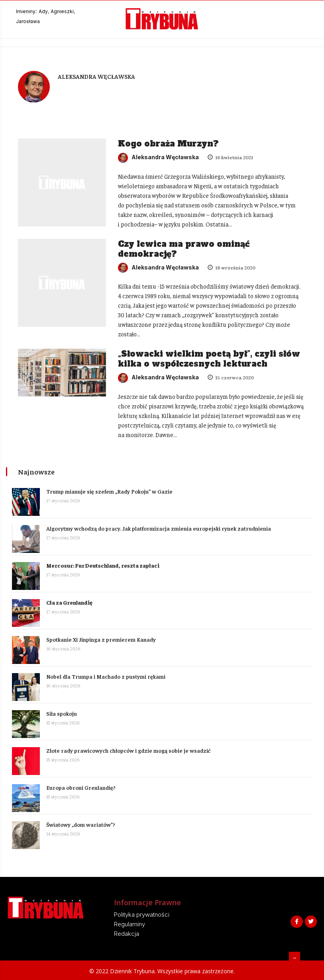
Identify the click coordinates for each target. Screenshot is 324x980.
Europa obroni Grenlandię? (81, 787)
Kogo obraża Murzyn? (168, 144)
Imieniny (26, 11)
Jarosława (28, 21)
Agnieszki (62, 11)
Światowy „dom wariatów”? (81, 824)
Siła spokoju (62, 713)
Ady (43, 11)
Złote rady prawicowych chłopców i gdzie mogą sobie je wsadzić (128, 750)
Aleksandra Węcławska (158, 157)
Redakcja (127, 934)
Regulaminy (130, 924)
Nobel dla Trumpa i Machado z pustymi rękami (106, 676)
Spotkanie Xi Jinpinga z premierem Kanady (101, 639)
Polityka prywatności (142, 915)
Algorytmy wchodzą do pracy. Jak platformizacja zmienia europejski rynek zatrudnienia (159, 528)
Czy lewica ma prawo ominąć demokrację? (184, 249)
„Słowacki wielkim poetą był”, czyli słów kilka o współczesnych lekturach (209, 359)
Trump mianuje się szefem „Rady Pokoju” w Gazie (109, 491)
